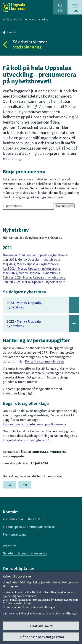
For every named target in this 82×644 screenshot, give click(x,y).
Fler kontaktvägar (15, 534)
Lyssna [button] (11, 32)
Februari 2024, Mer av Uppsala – (34, 277)
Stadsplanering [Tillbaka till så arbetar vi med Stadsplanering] (27, 47)
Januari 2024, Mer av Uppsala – (34, 282)
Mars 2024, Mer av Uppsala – (32, 273)
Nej (25, 485)
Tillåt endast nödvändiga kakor (41, 637)
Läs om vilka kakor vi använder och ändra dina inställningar (40, 614)
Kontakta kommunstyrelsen (44, 361)
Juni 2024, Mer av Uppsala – (31, 259)
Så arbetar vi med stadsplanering (27, 19)
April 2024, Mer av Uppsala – (32, 268)
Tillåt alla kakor (41, 626)
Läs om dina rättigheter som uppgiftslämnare (34, 424)
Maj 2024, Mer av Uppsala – (31, 264)
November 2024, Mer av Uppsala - (36, 255)
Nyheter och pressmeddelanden (25, 553)
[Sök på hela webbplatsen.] (60, 7)
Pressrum (9, 546)
